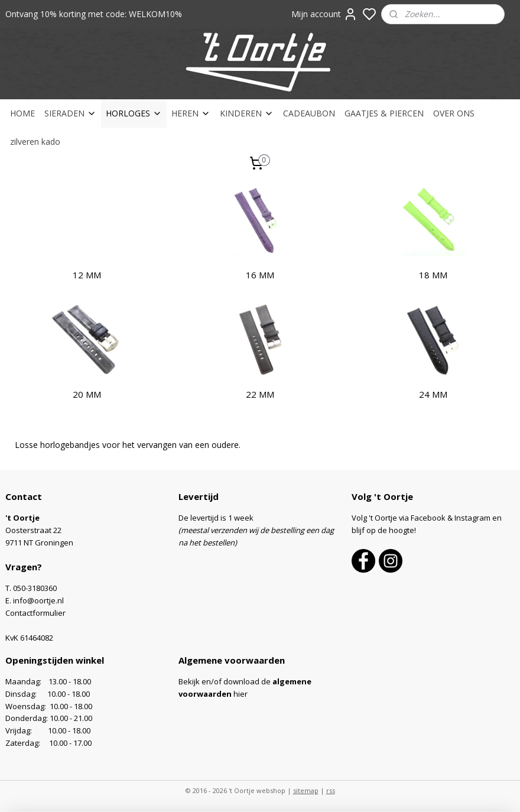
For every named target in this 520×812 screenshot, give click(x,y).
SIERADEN (70, 113)
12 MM (87, 275)
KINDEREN (247, 113)
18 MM (433, 275)
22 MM (260, 394)
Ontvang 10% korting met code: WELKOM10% (94, 14)
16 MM (260, 275)
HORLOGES (134, 113)
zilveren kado (35, 142)
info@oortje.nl (38, 600)
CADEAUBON (309, 113)
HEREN (191, 113)
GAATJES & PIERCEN (384, 113)
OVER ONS (454, 113)
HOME (22, 113)
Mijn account (324, 14)
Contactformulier (35, 613)
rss (331, 790)
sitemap (306, 790)
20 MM (87, 394)
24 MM (433, 394)
